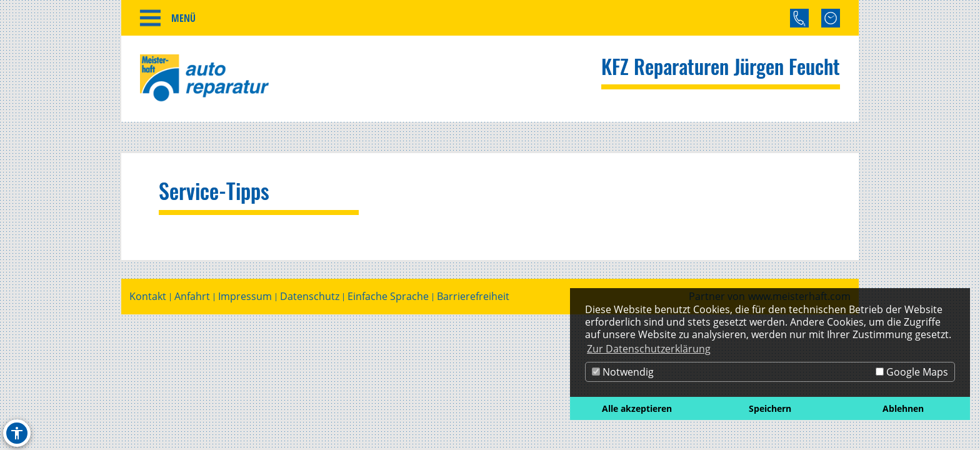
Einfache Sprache (388, 297)
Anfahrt (192, 297)
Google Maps (912, 372)
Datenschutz (310, 297)
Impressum (245, 297)
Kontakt (148, 297)
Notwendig (623, 372)
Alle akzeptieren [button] (637, 408)
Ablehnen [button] (903, 408)
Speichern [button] (770, 408)
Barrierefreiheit (473, 297)
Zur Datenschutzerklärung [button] (649, 349)
